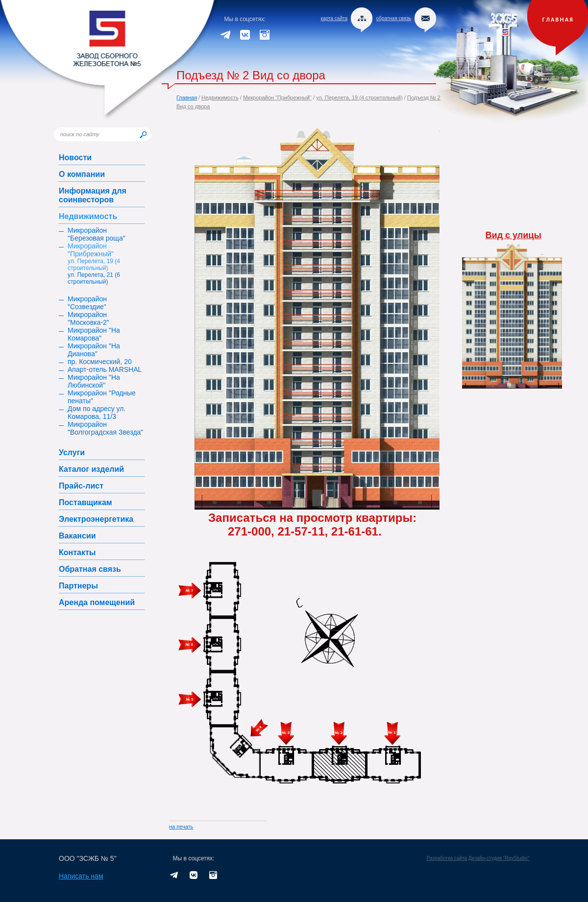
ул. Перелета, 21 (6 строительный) (94, 278)
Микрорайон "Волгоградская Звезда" (105, 428)
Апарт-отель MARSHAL (105, 369)
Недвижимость (220, 98)
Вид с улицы (514, 235)
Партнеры (78, 586)
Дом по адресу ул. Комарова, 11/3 (97, 413)
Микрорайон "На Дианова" (94, 350)
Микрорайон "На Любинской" (94, 381)
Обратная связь (90, 569)
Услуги (72, 452)
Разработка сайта (447, 858)
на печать (181, 827)
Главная (187, 98)
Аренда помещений (97, 602)
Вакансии (77, 536)
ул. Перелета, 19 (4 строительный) (359, 98)
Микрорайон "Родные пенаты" (102, 397)
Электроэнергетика (96, 519)
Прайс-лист (81, 486)
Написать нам (81, 876)
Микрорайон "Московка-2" (88, 318)
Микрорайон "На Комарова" (94, 334)
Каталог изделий (91, 469)
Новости (75, 158)
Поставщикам (86, 502)
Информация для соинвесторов (93, 195)
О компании (82, 174)
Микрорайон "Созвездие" (87, 303)
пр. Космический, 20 (100, 362)
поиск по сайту (80, 134)
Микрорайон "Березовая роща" (97, 234)
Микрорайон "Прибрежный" (277, 98)
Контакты (77, 552)
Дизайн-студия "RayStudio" (499, 858)
